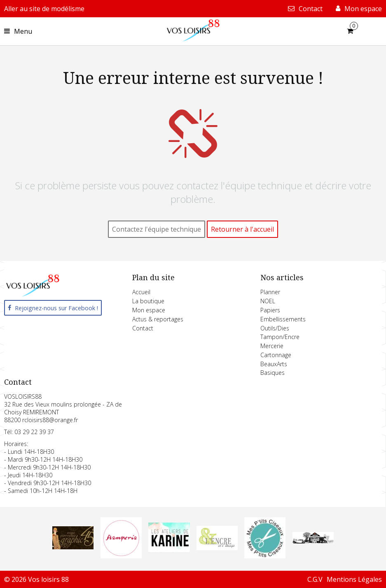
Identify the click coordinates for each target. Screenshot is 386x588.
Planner (270, 292)
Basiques (273, 373)
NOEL (268, 301)
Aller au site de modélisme (44, 9)
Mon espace (149, 310)
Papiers (270, 310)
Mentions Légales (354, 579)
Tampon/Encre (280, 337)
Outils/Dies (275, 328)
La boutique (148, 301)
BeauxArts (274, 364)
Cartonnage (276, 355)
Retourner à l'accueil (242, 229)
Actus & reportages (158, 319)
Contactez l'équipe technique (157, 229)
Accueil (141, 292)
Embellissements (283, 319)
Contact (143, 328)
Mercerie (272, 346)
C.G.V (315, 579)
